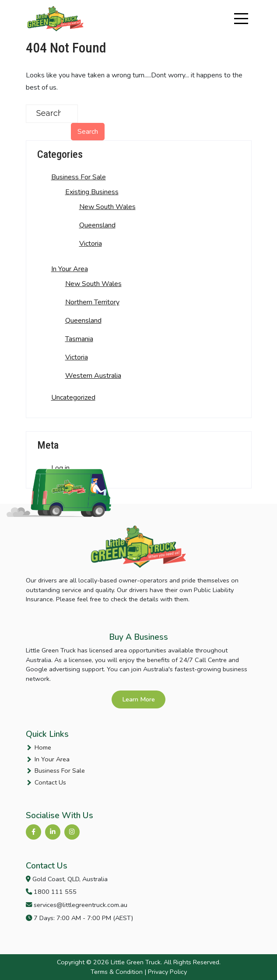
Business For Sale (79, 177)
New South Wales (107, 207)
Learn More (138, 699)
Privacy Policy (167, 972)
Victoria (91, 244)
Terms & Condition (117, 972)
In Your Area (70, 269)
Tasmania (79, 339)
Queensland (97, 225)
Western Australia (93, 376)
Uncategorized (73, 398)
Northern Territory (92, 302)
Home (43, 747)
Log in (60, 468)
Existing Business (92, 192)
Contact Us (50, 782)
